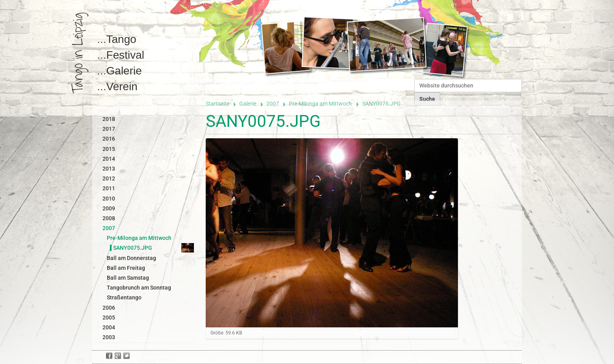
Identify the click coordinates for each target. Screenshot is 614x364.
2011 (109, 188)
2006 (109, 308)
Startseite (218, 104)
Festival (125, 55)
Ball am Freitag (126, 268)
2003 (109, 337)
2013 (109, 169)
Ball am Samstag (128, 278)
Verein (122, 86)
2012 (109, 178)
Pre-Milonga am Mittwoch (320, 104)
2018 (109, 119)
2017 (109, 129)
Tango (121, 39)
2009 (109, 208)
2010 (109, 199)
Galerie (124, 71)
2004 (109, 327)
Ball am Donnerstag (131, 258)
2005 (109, 318)
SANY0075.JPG (133, 248)
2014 (109, 159)
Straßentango (124, 297)
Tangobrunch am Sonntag (139, 288)
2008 (109, 218)
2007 (273, 104)
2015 (109, 149)
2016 (109, 139)
